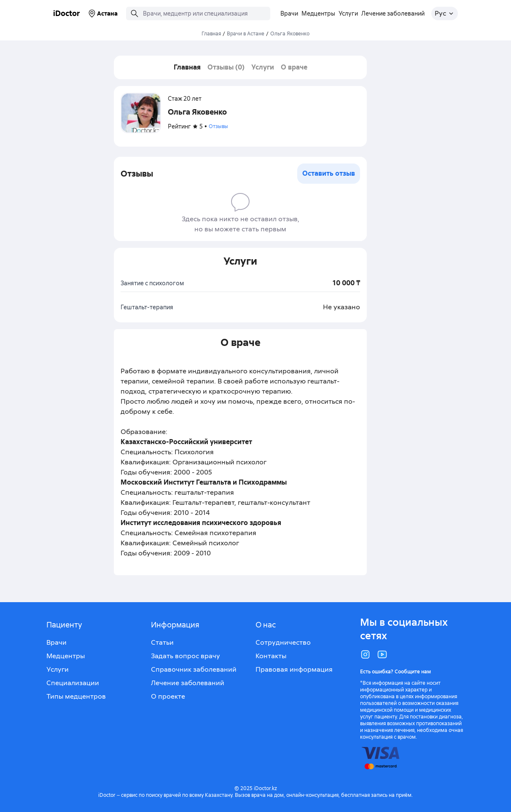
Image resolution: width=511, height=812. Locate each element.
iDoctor (67, 13)
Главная (211, 34)
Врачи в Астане (246, 34)
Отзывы (218, 126)
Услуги (263, 67)
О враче (294, 67)
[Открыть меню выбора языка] (445, 13)
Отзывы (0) (226, 67)
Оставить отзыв (329, 173)
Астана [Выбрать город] (102, 13)
